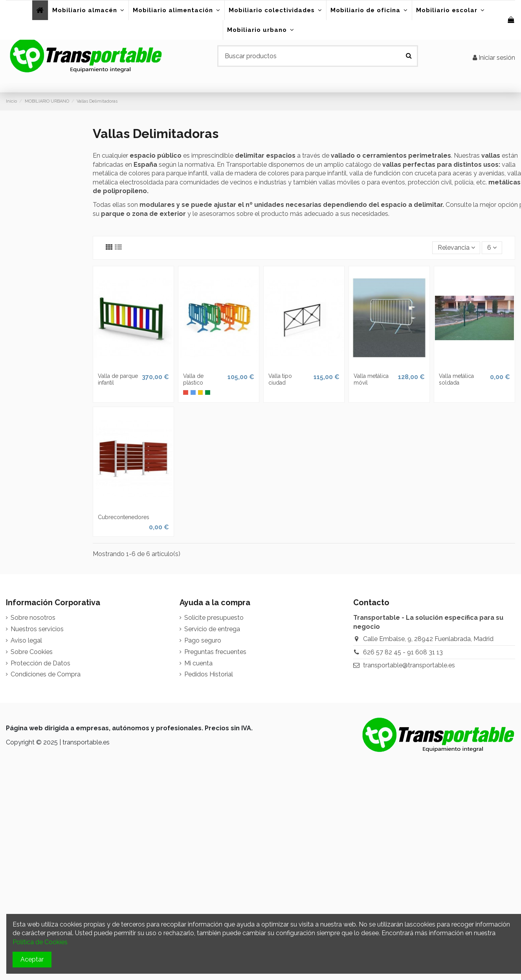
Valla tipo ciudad (280, 379)
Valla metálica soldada (456, 379)
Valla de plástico (193, 379)
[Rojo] (186, 393)
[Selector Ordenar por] (456, 248)
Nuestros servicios (37, 629)
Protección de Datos (40, 663)
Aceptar (32, 959)
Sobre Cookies (32, 652)
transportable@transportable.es (409, 665)
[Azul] (193, 393)
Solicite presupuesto (214, 618)
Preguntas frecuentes (215, 652)
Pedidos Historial (209, 674)
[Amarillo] (201, 393)
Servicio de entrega (212, 629)
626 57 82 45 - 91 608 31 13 (403, 652)
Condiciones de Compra (46, 674)
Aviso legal (26, 640)
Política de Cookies (40, 942)
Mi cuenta (198, 663)
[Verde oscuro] (208, 393)
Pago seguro (203, 640)
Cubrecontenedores (124, 517)
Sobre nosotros (33, 618)
